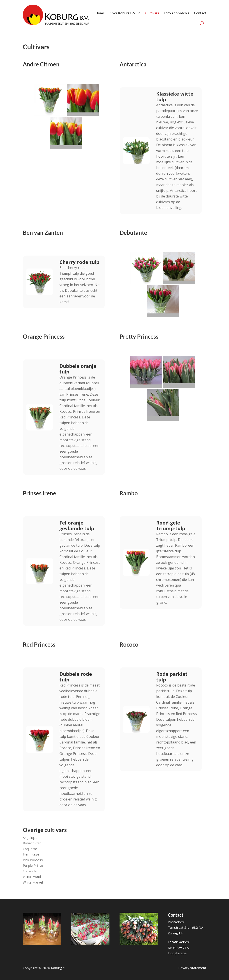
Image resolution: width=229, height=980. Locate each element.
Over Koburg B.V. (123, 13)
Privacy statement (192, 968)
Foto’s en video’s (176, 13)
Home (100, 13)
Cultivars (152, 13)
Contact (200, 13)
